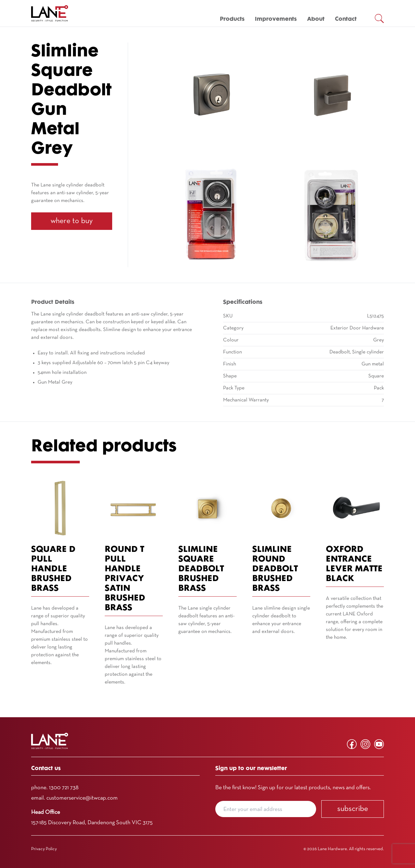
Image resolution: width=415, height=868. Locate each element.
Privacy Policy (44, 849)
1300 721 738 (64, 788)
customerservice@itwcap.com (82, 798)
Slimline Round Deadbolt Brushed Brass (275, 569)
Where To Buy (72, 221)
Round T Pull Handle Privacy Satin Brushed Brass (125, 579)
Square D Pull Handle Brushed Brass (53, 569)
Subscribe (353, 809)
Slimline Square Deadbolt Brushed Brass (201, 569)
